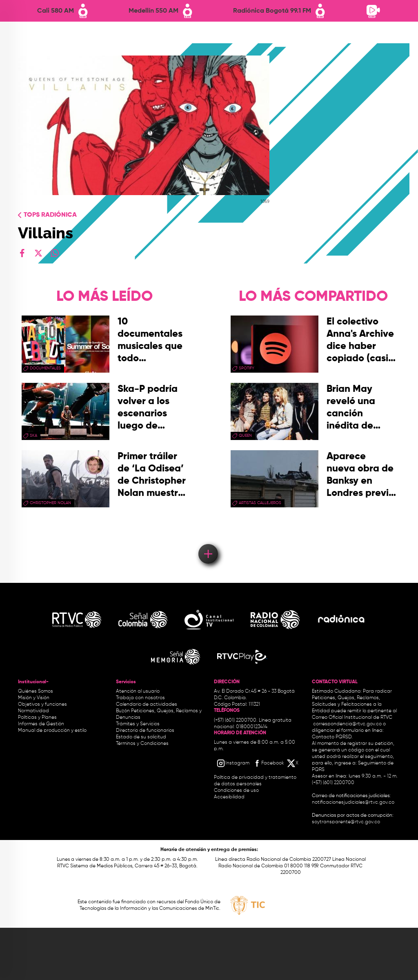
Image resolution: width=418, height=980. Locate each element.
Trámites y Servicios (138, 724)
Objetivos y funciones (42, 704)
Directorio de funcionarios (145, 731)
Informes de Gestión (41, 724)
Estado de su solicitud (141, 737)
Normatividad (33, 711)
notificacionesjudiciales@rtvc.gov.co (353, 802)
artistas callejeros (260, 503)
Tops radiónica (50, 215)
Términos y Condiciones (142, 744)
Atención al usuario (138, 691)
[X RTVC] (293, 763)
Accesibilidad (230, 797)
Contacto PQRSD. (332, 737)
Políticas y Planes (37, 718)
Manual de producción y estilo (52, 731)
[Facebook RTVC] (268, 763)
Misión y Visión (34, 698)
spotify (247, 368)
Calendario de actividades (147, 704)
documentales (45, 368)
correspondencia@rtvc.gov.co (347, 724)
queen (245, 436)
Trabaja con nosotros (140, 698)
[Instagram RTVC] (233, 763)
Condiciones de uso (236, 791)
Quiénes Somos (36, 691)
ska (33, 436)
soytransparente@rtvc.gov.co (346, 822)
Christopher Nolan (50, 503)
